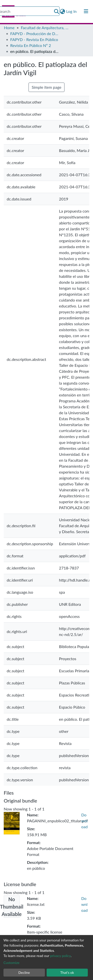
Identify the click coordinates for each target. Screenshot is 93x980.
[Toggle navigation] (86, 11)
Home (9, 28)
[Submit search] (56, 11)
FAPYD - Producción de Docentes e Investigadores (35, 33)
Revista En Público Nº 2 (31, 45)
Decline (24, 972)
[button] (63, 11)
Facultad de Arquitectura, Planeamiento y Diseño (46, 28)
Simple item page (47, 87)
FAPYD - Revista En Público (34, 39)
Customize (12, 963)
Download (85, 821)
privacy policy (60, 956)
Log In (72, 11)
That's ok (67, 972)
